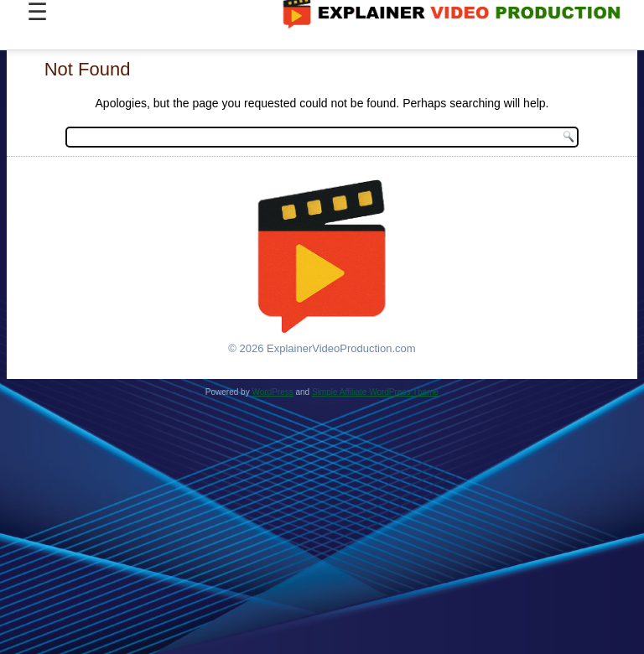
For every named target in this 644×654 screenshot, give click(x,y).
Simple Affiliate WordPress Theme (375, 392)
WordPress (272, 392)
